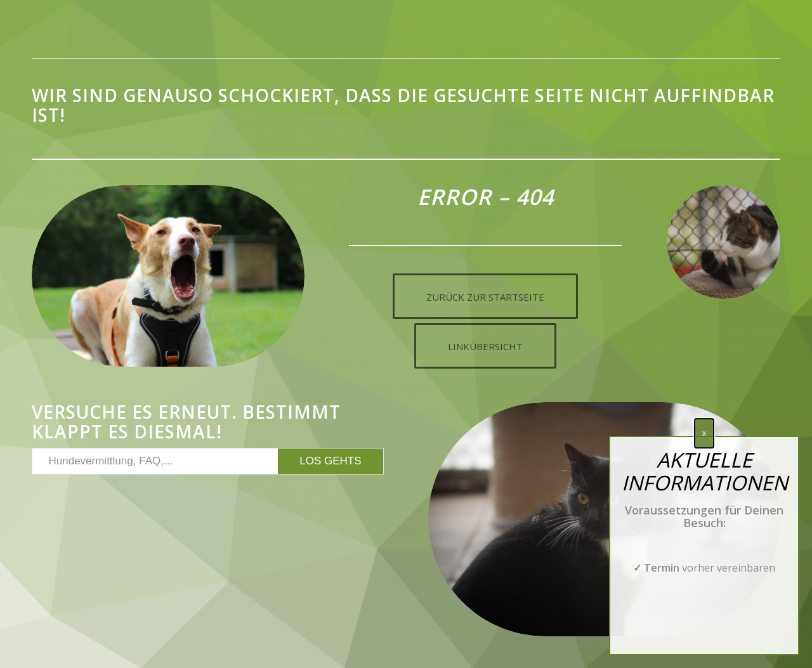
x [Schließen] (704, 440)
